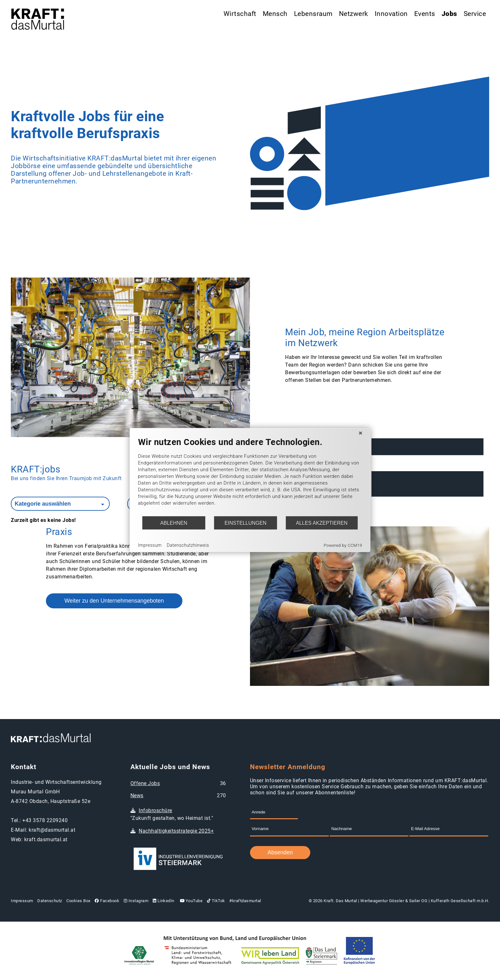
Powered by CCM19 (343, 545)
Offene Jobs (145, 783)
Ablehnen (174, 523)
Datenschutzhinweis (188, 545)
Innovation (391, 14)
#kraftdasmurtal (245, 901)
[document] (250, 476)
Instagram (136, 901)
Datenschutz (50, 901)
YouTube (191, 901)
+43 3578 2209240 (45, 820)
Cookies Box (78, 901)
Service (475, 14)
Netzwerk (354, 14)
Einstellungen (245, 523)
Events (425, 14)
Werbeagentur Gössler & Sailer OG (394, 901)
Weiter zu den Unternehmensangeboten (114, 601)
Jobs (449, 14)
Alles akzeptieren (322, 523)
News (137, 795)
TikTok (216, 901)
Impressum (22, 901)
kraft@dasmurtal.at (52, 830)
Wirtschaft (240, 14)
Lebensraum (313, 14)
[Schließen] (361, 433)
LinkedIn (164, 901)
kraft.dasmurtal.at (46, 839)
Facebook (107, 901)
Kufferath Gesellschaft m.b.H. (460, 901)
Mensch (275, 14)
